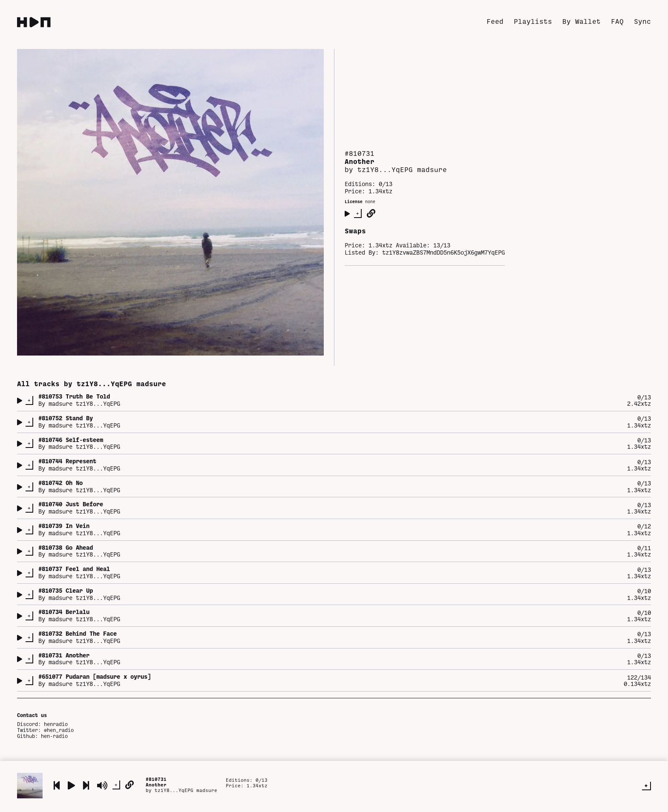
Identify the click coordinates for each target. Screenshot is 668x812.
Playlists (533, 21)
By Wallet (582, 21)
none (370, 201)
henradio (56, 724)
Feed (495, 21)
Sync (642, 21)
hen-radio (54, 736)
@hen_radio (59, 730)
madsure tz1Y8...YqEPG (84, 403)
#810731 (156, 779)
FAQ (617, 21)
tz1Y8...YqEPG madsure (186, 790)
